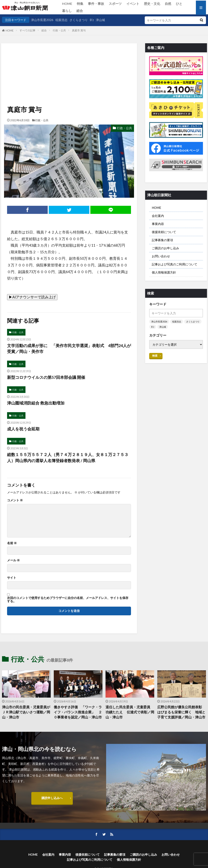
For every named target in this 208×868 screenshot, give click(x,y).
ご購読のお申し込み (165, 248)
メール (13, 560)
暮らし (67, 11)
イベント (133, 4)
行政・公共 (59, 30)
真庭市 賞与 (79, 30)
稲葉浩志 (61, 20)
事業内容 (158, 224)
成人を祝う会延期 (23, 429)
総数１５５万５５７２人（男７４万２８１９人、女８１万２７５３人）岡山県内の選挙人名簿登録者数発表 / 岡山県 (68, 457)
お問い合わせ (161, 256)
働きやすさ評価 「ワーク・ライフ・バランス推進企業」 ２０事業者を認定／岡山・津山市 (78, 712)
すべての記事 (27, 30)
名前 (12, 543)
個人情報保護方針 (164, 272)
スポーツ (115, 4)
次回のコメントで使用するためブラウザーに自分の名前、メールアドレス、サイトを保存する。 (68, 599)
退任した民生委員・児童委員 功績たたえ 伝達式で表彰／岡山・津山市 (130, 712)
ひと (179, 4)
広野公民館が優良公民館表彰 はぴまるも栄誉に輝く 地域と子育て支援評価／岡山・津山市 (181, 712)
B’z (92, 20)
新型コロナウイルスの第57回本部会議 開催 (46, 377)
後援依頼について (164, 232)
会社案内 (158, 216)
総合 (80, 11)
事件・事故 (96, 4)
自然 (168, 4)
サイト (12, 578)
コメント (15, 500)
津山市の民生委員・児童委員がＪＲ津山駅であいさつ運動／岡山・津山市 (26, 712)
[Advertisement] (69, 64)
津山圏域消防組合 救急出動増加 (36, 403)
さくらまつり (79, 20)
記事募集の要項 (162, 240)
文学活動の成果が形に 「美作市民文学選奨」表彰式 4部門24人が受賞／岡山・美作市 (69, 348)
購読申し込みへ (52, 798)
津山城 (100, 20)
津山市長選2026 (42, 20)
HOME (67, 4)
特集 (80, 4)
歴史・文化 (152, 4)
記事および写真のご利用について (175, 264)
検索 (155, 356)
